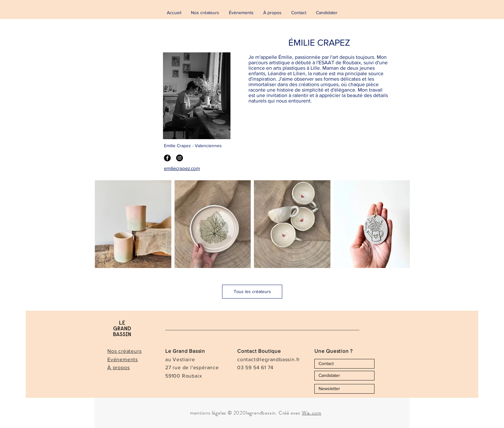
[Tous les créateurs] (252, 292)
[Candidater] (344, 376)
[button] (133, 224)
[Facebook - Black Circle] (167, 158)
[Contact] (344, 364)
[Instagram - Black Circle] (180, 158)
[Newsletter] (344, 389)
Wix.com (312, 413)
